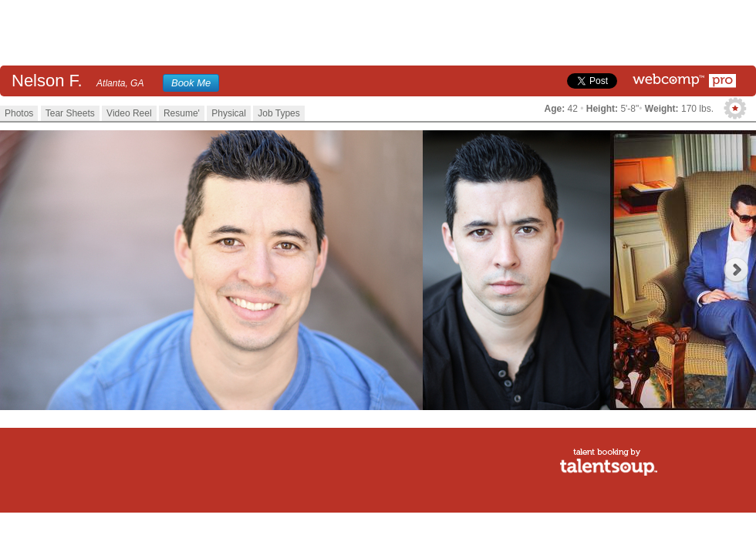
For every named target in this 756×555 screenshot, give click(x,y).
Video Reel (129, 113)
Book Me (191, 83)
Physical (229, 113)
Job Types (278, 113)
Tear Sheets (70, 113)
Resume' (182, 113)
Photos (19, 113)
